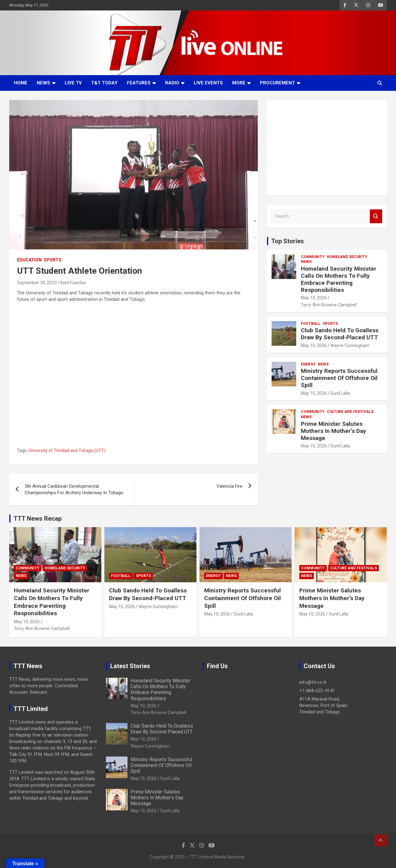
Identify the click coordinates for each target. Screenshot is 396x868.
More (239, 83)
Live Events (208, 83)
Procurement (277, 83)
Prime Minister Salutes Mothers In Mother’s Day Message (333, 431)
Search (376, 216)
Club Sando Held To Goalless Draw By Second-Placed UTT (340, 334)
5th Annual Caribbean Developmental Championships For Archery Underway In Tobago (74, 489)
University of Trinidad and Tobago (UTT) (67, 450)
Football (311, 324)
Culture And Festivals (350, 412)
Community (313, 257)
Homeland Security (347, 257)
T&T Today (104, 83)
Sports (53, 260)
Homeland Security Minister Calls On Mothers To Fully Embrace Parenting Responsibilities (339, 279)
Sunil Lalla (340, 393)
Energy (308, 364)
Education (29, 260)
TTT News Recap (38, 519)
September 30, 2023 (37, 283)
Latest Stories (130, 666)
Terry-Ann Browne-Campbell (329, 305)
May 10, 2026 (314, 298)
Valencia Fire (229, 486)
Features (139, 83)
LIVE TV (73, 83)
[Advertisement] (327, 148)
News (43, 83)
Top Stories (288, 241)
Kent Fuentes (73, 283)
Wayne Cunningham (350, 345)
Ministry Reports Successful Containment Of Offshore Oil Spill (339, 378)
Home (21, 83)
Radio (172, 83)
